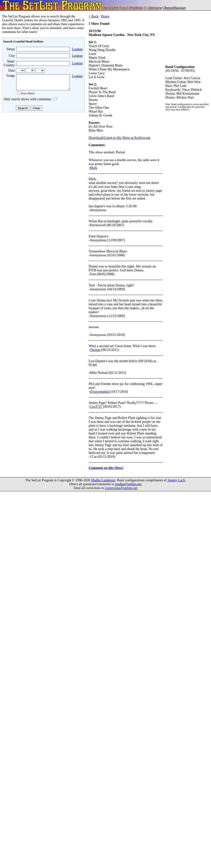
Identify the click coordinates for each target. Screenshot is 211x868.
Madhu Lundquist (103, 480)
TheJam (95, 350)
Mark (93, 168)
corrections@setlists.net (121, 488)
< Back (93, 16)
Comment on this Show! (106, 468)
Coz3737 (96, 407)
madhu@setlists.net (128, 484)
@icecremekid (100, 392)
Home (105, 16)
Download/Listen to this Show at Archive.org (119, 138)
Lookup (77, 49)
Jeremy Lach (176, 480)
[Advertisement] (43, 153)
